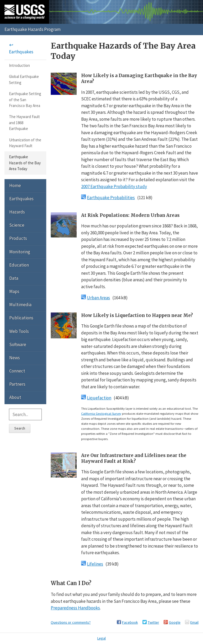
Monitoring (20, 252)
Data (14, 278)
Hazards (17, 212)
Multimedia (20, 305)
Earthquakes (21, 52)
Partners (17, 384)
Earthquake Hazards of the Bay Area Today (25, 163)
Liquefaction (99, 398)
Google (175, 622)
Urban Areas (98, 298)
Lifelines (95, 564)
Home (15, 185)
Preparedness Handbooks (75, 608)
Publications (21, 318)
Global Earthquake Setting (24, 79)
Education (19, 265)
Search (20, 428)
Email (194, 622)
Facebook (130, 622)
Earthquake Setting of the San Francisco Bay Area (25, 100)
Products (18, 238)
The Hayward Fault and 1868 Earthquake (24, 123)
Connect (17, 371)
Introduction (19, 65)
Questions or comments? (71, 622)
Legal (101, 638)
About (15, 397)
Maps (14, 291)
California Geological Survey (101, 413)
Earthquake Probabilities (111, 198)
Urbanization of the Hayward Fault (25, 143)
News (15, 358)
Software (18, 344)
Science (17, 225)
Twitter (153, 622)
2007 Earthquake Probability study (114, 186)
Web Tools (19, 331)
